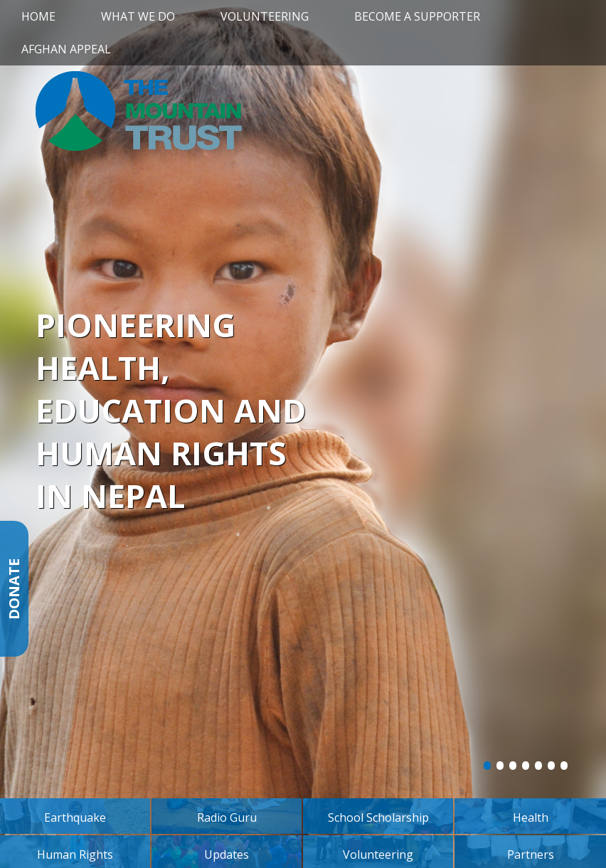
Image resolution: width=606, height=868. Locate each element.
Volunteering (265, 16)
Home (38, 16)
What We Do (138, 16)
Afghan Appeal (66, 49)
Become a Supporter (417, 16)
